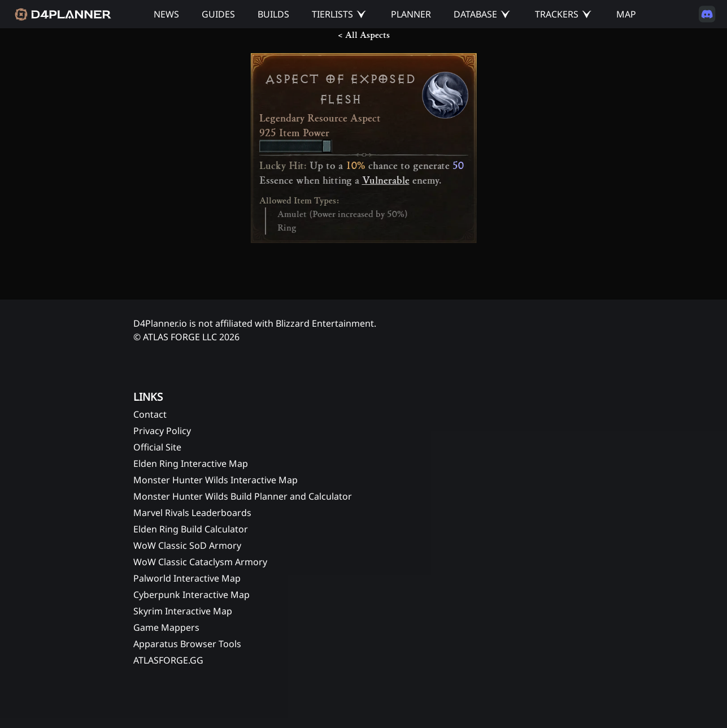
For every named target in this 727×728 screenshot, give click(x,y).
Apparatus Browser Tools (187, 644)
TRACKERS (557, 14)
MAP (626, 14)
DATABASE (475, 14)
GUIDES (218, 14)
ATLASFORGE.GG (168, 660)
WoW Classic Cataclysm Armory (200, 562)
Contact (150, 414)
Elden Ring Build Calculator (191, 529)
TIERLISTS (332, 14)
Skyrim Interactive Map (183, 611)
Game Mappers (166, 627)
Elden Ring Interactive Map (191, 463)
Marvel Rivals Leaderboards (192, 513)
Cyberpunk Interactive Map (191, 595)
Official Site (157, 447)
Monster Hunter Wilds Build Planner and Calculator (243, 496)
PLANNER (411, 14)
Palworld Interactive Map (187, 578)
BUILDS (273, 14)
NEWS (166, 14)
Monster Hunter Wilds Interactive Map (216, 480)
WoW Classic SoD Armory (187, 545)
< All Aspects (364, 35)
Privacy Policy (162, 431)
